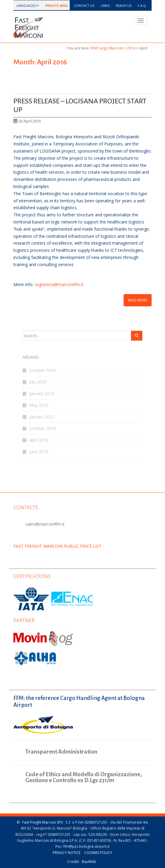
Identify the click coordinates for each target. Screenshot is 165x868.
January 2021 (42, 417)
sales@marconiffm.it (45, 524)
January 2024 (42, 393)
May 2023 (39, 405)
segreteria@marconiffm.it (59, 284)
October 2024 (42, 370)
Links (105, 6)
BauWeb (89, 862)
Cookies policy (98, 853)
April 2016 (39, 440)
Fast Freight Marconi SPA (43, 822)
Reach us (123, 6)
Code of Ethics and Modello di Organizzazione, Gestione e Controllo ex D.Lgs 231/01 (84, 777)
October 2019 (42, 428)
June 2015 (39, 452)
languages (26, 6)
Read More (138, 300)
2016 (131, 48)
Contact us (84, 6)
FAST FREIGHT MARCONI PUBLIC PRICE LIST (57, 546)
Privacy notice (67, 853)
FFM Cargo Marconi (107, 48)
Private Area (56, 6)
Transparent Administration (61, 752)
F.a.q (141, 6)
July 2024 (38, 382)
